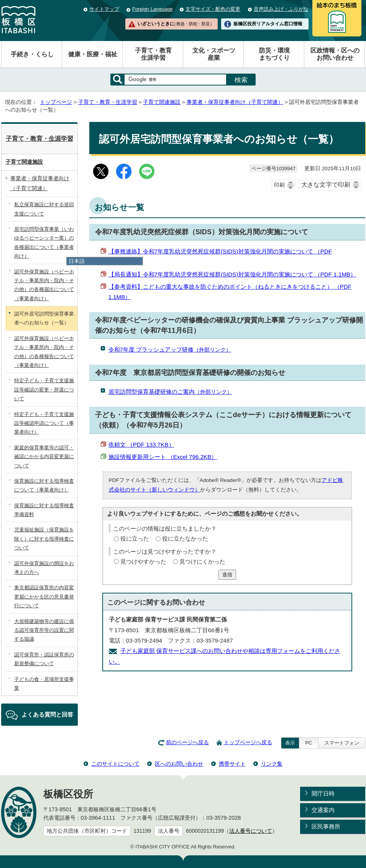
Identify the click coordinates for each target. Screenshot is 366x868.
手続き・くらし (32, 54)
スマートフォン (342, 743)
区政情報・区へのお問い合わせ (335, 54)
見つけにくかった (202, 561)
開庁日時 (323, 793)
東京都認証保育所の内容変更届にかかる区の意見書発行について (44, 597)
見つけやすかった (143, 561)
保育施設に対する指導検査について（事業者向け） (44, 485)
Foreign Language (152, 9)
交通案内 (323, 810)
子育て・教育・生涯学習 (108, 102)
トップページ (56, 102)
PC (309, 743)
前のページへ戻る (187, 742)
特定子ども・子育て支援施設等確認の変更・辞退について (44, 390)
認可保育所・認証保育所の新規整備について (44, 659)
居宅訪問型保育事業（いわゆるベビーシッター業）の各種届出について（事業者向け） (44, 242)
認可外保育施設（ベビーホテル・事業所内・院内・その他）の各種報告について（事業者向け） (44, 352)
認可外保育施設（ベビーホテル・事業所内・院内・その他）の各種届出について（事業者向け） (44, 285)
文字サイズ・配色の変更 (213, 9)
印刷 (279, 185)
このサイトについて (115, 764)
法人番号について (251, 831)
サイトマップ (104, 9)
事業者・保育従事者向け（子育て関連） (235, 102)
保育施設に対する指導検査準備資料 (44, 510)
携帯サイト (232, 764)
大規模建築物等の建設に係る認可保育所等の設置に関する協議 (44, 630)
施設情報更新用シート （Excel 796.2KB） (163, 457)
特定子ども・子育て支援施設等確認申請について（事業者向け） (44, 423)
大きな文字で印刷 (326, 185)
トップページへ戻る (248, 742)
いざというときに (176, 24)
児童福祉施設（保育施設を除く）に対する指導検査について (44, 539)
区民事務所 (326, 826)
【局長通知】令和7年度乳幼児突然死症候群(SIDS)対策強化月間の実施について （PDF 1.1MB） (232, 274)
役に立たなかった (185, 538)
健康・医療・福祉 (93, 54)
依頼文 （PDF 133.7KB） (141, 445)
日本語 (77, 261)
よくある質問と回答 (47, 714)
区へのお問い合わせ (179, 764)
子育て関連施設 (162, 102)
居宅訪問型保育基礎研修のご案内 (170, 392)
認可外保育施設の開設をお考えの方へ (44, 568)
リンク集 (272, 764)
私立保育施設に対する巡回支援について (44, 209)
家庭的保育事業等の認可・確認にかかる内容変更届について (44, 457)
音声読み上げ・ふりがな (281, 9)
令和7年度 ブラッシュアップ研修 (170, 349)
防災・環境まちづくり (274, 54)
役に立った (135, 538)
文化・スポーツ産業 (214, 54)
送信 (227, 575)
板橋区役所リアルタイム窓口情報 (268, 24)
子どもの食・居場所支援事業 (44, 684)
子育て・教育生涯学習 (153, 54)
